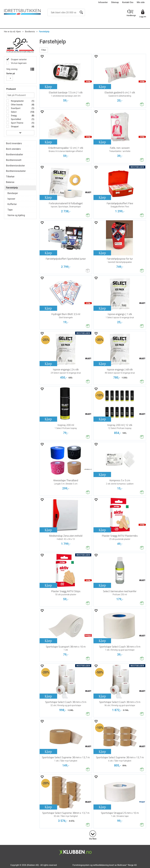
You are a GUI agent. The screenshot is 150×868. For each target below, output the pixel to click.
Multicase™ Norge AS (127, 865)
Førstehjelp (44, 32)
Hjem (19, 32)
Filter (44, 50)
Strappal (14, 127)
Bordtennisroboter (15, 166)
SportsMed (16, 119)
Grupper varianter (19, 59)
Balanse (10, 182)
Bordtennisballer (15, 155)
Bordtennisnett (14, 160)
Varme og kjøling (16, 215)
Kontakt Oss (128, 2)
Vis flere (93, 839)
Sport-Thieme (17, 123)
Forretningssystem (81, 865)
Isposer (11, 199)
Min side (141, 2)
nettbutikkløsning (101, 865)
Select (13, 112)
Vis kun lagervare (18, 63)
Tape (10, 210)
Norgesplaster (17, 101)
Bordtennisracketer (16, 171)
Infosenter (103, 2)
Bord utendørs (13, 149)
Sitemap (115, 2)
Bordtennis (30, 32)
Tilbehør (10, 177)
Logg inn (143, 17)
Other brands (17, 105)
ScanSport (15, 108)
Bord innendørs (14, 143)
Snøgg (14, 116)
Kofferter (12, 204)
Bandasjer (13, 193)
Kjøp (48, 86)
